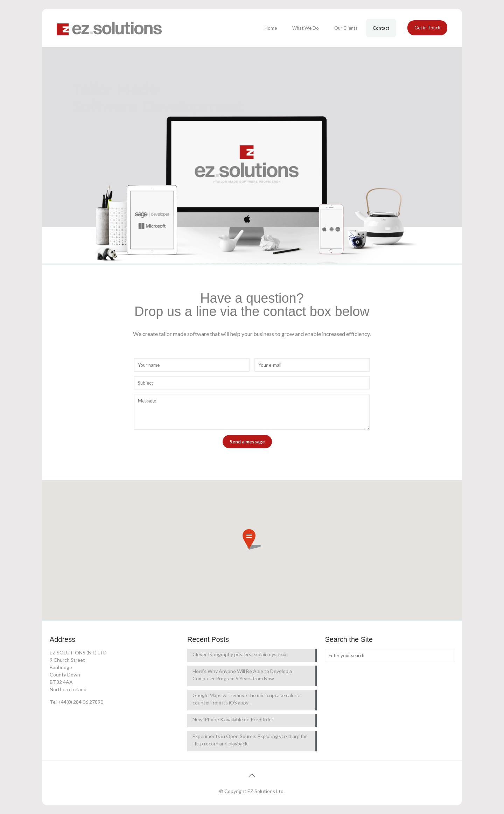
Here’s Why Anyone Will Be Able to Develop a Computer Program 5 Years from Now (242, 675)
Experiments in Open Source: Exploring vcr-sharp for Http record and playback (250, 740)
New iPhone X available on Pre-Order (233, 719)
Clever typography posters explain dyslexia (239, 654)
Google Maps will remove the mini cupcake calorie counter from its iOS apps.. (246, 699)
